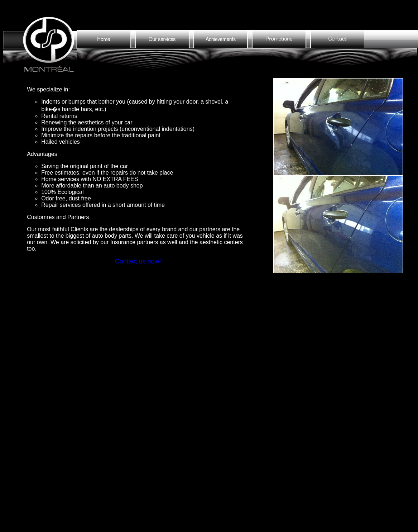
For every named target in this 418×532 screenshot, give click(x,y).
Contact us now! (138, 261)
